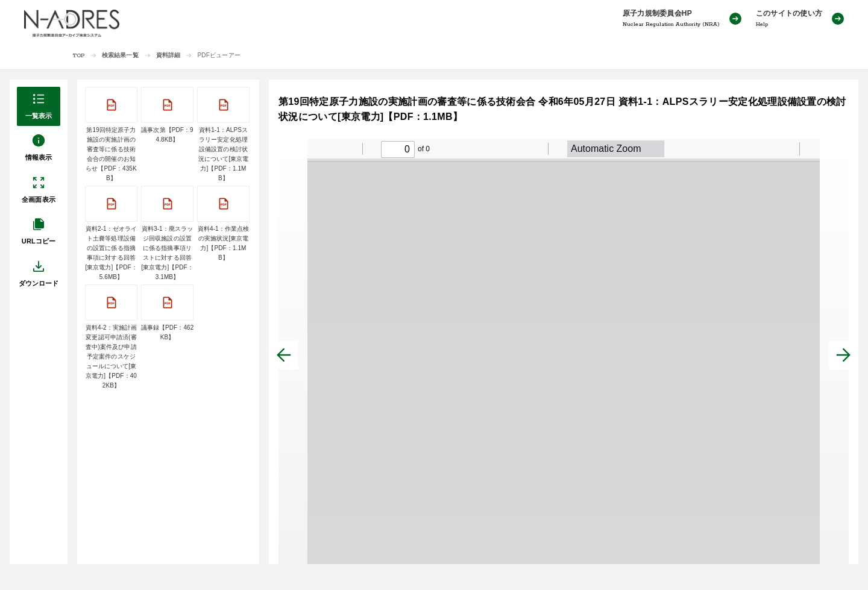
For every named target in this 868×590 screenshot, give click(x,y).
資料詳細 (168, 55)
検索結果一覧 (120, 55)
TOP (79, 56)
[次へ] (843, 355)
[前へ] (284, 355)
